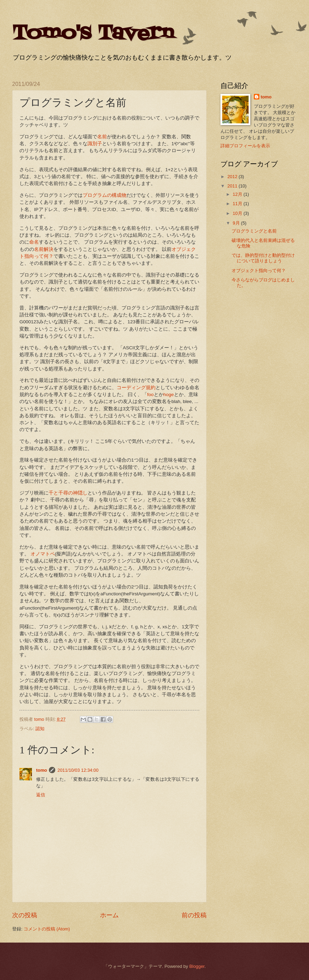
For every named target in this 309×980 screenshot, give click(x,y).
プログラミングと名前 (254, 231)
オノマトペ (43, 554)
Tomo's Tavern (93, 34)
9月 (237, 223)
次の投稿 (25, 915)
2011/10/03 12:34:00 (78, 770)
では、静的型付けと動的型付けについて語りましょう (263, 258)
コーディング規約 (136, 388)
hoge (169, 395)
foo (151, 395)
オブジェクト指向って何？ (259, 270)
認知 (40, 729)
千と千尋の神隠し (68, 493)
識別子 (95, 144)
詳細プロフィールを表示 (245, 146)
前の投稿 (194, 915)
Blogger (197, 966)
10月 (238, 213)
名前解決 (44, 249)
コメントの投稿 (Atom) (47, 929)
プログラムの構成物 (105, 195)
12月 (238, 194)
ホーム (109, 915)
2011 (233, 186)
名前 (102, 137)
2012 (233, 177)
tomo (41, 770)
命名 (34, 242)
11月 (238, 204)
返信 (41, 795)
